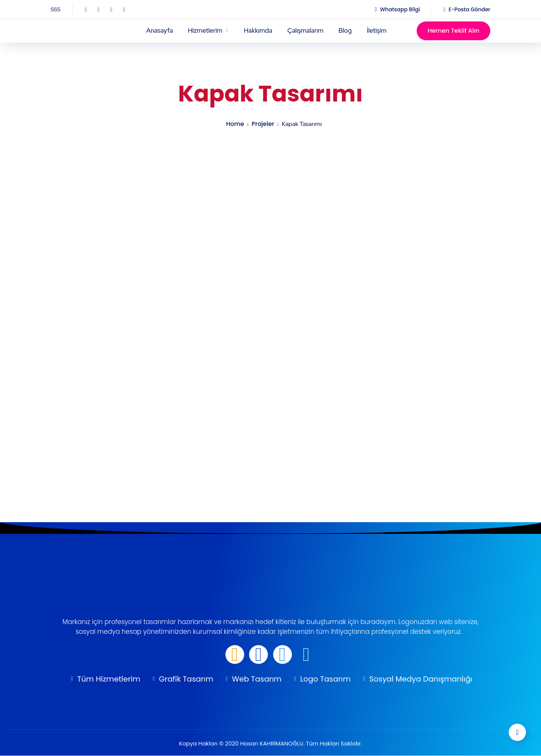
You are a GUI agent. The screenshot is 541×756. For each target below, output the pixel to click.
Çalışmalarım (305, 30)
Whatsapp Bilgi (400, 9)
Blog (345, 30)
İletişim (377, 30)
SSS (56, 9)
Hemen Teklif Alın (453, 31)
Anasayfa (159, 30)
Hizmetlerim (205, 30)
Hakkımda (258, 30)
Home (235, 124)
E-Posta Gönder (469, 9)
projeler (263, 124)
